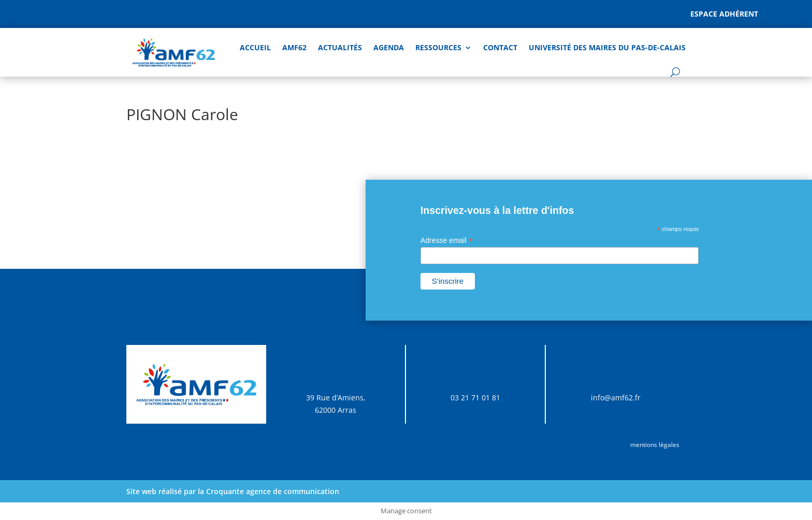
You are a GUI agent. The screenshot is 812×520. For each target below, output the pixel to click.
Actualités (340, 47)
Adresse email (447, 241)
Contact (500, 47)
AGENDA (389, 47)
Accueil (255, 47)
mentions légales (655, 445)
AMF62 (294, 47)
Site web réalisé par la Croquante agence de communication (233, 491)
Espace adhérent (724, 14)
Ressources (438, 47)
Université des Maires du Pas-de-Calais (607, 47)
